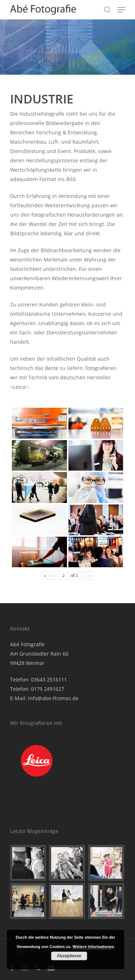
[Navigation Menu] (121, 10)
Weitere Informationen (94, 947)
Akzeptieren (69, 956)
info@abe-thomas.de (53, 698)
